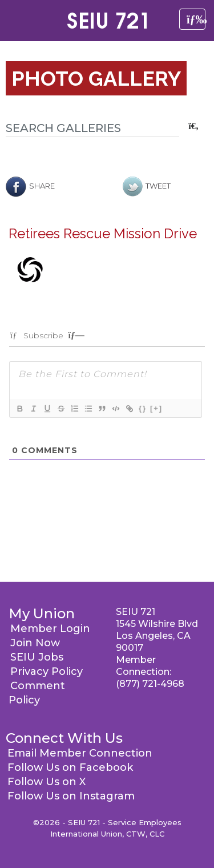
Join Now (35, 643)
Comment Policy (37, 693)
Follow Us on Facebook (70, 767)
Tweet (147, 186)
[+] (156, 408)
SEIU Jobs (37, 657)
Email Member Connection (80, 753)
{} (143, 408)
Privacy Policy (47, 671)
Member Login (50, 629)
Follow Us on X (47, 782)
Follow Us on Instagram (71, 796)
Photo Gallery (96, 78)
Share (30, 186)
